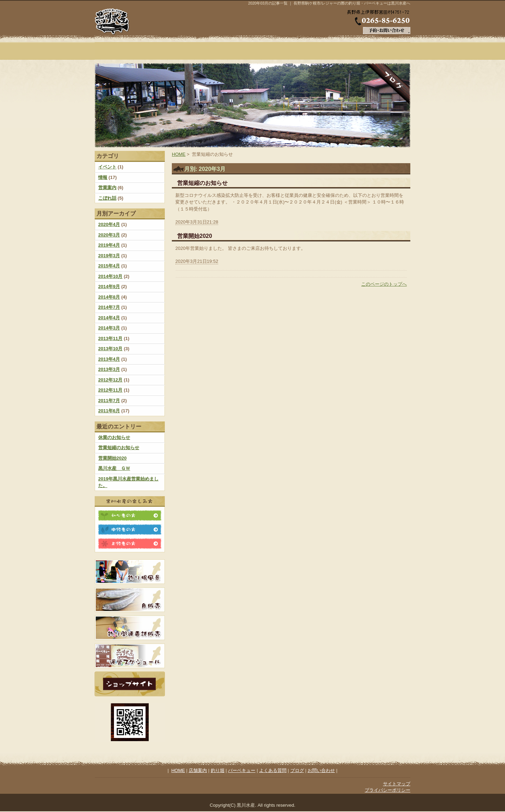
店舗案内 (174, 51)
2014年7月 (109, 307)
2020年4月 (109, 224)
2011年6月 (109, 411)
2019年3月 (109, 256)
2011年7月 (109, 401)
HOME (121, 51)
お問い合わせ (321, 770)
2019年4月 (109, 245)
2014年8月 (109, 297)
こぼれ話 (107, 198)
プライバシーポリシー (388, 790)
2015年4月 (109, 266)
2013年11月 (110, 338)
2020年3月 (109, 235)
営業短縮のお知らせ (119, 448)
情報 (103, 177)
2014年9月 (109, 287)
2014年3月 (109, 328)
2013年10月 (110, 349)
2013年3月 (109, 369)
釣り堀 (226, 51)
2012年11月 (110, 390)
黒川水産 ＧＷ (114, 468)
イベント (107, 167)
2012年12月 (110, 380)
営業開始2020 (112, 458)
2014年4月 (109, 318)
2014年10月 (110, 276)
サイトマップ (397, 784)
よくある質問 (331, 51)
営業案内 (107, 188)
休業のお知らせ (114, 437)
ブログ (384, 51)
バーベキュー (279, 51)
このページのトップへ (384, 284)
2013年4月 (109, 359)
